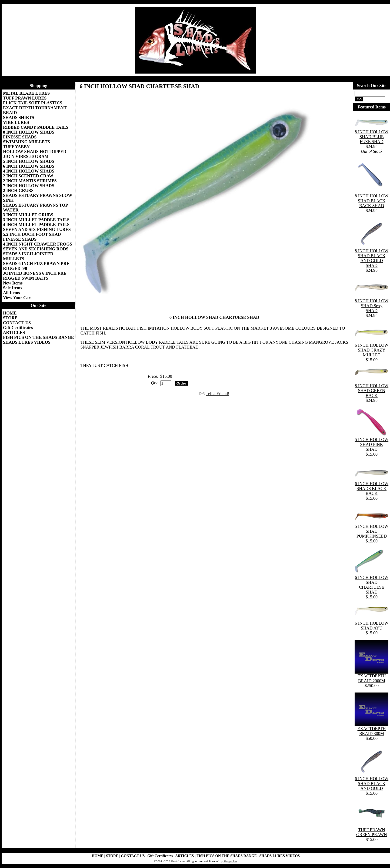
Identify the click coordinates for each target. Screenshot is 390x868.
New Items (13, 283)
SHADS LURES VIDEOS (27, 342)
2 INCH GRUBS (18, 191)
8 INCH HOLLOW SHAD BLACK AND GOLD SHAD (372, 258)
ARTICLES (14, 332)
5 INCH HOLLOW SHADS (29, 161)
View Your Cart (17, 298)
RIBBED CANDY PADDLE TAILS (36, 127)
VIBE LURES (16, 122)
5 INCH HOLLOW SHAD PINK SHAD (372, 444)
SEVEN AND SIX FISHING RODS (36, 249)
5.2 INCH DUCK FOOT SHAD (32, 234)
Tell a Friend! (217, 394)
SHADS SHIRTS (19, 117)
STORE (10, 318)
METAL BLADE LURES (26, 93)
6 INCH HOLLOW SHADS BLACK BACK (372, 488)
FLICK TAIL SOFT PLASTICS (33, 103)
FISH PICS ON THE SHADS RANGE (38, 337)
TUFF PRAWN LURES (25, 98)
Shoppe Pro (230, 861)
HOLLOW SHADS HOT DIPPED (35, 152)
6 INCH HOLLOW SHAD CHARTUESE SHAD (372, 585)
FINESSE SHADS (20, 137)
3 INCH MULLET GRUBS (28, 215)
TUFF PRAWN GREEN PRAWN (372, 832)
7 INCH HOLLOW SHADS (29, 186)
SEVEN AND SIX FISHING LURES (37, 229)
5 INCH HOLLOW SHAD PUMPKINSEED (372, 531)
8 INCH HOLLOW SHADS (29, 132)
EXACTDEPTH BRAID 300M (371, 731)
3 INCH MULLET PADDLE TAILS (36, 220)
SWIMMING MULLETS (26, 142)
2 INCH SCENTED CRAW (28, 176)
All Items (11, 293)
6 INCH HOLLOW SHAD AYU (372, 626)
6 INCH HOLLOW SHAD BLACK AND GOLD (372, 783)
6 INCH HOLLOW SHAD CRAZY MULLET (372, 350)
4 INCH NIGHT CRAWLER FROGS (38, 244)
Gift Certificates (18, 328)
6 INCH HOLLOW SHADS (29, 166)
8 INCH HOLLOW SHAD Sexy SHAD (372, 306)
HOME (10, 313)
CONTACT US (17, 323)
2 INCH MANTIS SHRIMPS (30, 181)
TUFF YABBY (16, 147)
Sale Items (13, 288)
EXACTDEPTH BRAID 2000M (371, 678)
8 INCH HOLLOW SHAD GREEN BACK (372, 391)
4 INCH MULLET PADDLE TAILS (36, 225)
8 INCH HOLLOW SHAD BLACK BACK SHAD (372, 201)
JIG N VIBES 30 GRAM (26, 156)
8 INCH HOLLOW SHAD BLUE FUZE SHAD (372, 137)
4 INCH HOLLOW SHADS (29, 171)
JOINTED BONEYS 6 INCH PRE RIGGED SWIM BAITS (35, 276)
